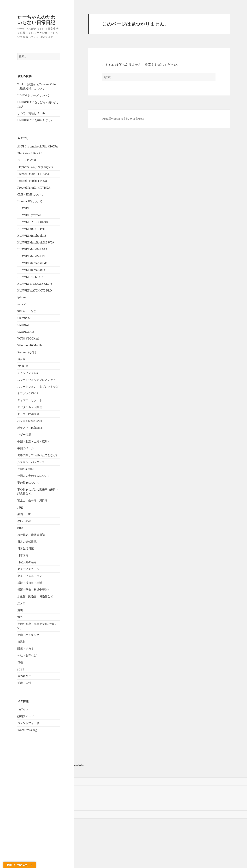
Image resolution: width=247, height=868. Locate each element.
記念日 (21, 669)
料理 (20, 528)
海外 (20, 617)
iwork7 (22, 304)
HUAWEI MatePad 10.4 (32, 249)
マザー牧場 (24, 435)
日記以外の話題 (27, 562)
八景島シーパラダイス (31, 462)
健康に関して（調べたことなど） (38, 455)
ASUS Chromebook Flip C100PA (38, 146)
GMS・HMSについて (30, 194)
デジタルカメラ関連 (30, 407)
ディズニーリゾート (30, 400)
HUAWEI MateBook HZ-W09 (36, 242)
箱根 (20, 662)
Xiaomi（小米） (27, 352)
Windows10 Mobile (30, 345)
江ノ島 (21, 603)
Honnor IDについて (30, 201)
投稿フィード (26, 716)
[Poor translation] (22, 773)
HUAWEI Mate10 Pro (31, 229)
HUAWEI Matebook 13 (32, 236)
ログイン (23, 709)
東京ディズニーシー (30, 569)
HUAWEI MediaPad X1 (32, 270)
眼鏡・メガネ (26, 649)
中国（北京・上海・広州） (34, 441)
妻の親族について (28, 483)
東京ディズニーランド (31, 576)
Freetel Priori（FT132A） (34, 174)
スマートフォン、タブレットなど (38, 387)
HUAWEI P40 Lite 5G (31, 277)
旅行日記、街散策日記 (31, 535)
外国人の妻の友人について (34, 476)
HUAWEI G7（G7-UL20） (33, 222)
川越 (20, 507)
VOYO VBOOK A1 (28, 338)
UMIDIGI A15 (26, 332)
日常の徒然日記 (27, 542)
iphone (22, 297)
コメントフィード (28, 723)
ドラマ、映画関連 (28, 414)
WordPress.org (27, 730)
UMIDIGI (23, 325)
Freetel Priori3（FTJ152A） (35, 188)
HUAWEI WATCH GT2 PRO (35, 290)
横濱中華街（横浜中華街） (34, 590)
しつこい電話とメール (31, 113)
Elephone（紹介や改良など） (36, 167)
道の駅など (24, 676)
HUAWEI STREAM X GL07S (35, 284)
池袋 (20, 610)
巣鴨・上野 (24, 514)
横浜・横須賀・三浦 (30, 583)
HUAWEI (23, 208)
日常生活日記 (26, 548)
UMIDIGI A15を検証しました (36, 120)
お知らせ (23, 366)
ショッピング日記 (28, 373)
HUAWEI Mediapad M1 (32, 263)
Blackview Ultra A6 (30, 153)
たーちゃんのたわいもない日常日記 (36, 20)
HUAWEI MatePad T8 (31, 256)
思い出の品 (24, 521)
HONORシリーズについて (33, 95)
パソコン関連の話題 (30, 421)
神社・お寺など (27, 655)
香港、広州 (24, 683)
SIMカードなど (27, 311)
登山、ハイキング (28, 635)
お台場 (21, 359)
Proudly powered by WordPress (123, 119)
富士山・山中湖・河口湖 (32, 500)
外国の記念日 (26, 469)
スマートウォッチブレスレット (37, 380)
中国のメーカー (27, 448)
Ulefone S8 (24, 318)
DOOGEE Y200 (27, 160)
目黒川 (21, 642)
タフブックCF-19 (28, 393)
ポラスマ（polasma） (31, 428)
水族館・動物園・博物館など (35, 596)
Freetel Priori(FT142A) (32, 181)
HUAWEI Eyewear (29, 215)
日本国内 (23, 555)
